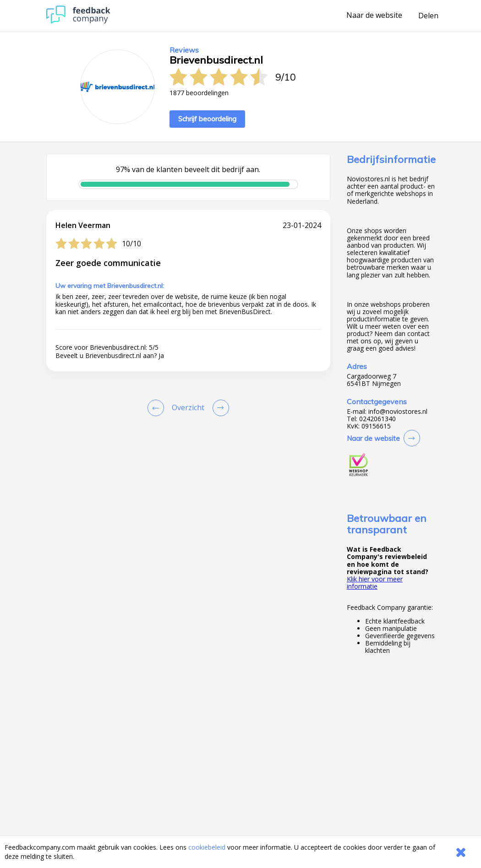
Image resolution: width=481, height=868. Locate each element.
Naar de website (374, 16)
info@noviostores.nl (398, 412)
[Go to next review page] (219, 408)
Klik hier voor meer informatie (375, 583)
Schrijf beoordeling (207, 119)
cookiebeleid (207, 847)
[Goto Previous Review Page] (158, 408)
